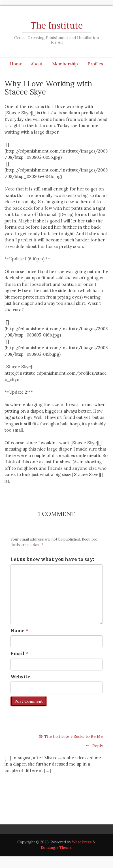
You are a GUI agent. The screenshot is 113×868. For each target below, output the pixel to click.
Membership (65, 64)
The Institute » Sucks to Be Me (73, 736)
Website (20, 677)
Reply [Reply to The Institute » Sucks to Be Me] (94, 746)
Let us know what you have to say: (52, 559)
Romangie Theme (56, 847)
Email (17, 653)
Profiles (95, 64)
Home (16, 64)
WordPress (82, 842)
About (37, 64)
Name (18, 631)
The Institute (57, 25)
